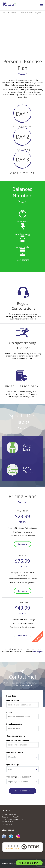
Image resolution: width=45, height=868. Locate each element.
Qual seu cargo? (13, 765)
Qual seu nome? (13, 700)
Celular (9, 712)
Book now (22, 544)
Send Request (38, 652)
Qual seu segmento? (15, 752)
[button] (29, 863)
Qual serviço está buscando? (19, 777)
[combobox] (22, 757)
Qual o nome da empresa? (18, 740)
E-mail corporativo (14, 724)
